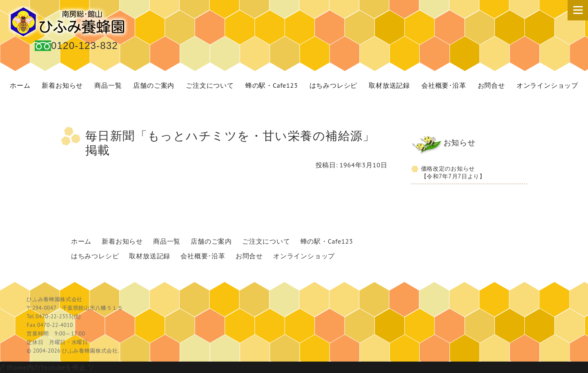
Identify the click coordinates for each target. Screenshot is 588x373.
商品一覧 (108, 85)
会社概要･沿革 (444, 85)
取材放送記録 (389, 85)
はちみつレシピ (334, 85)
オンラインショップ (547, 85)
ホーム (20, 85)
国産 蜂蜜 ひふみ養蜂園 (69, 22)
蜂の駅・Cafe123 (272, 85)
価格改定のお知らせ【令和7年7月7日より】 (453, 172)
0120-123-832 (85, 46)
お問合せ (491, 85)
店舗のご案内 (154, 85)
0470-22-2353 (53, 316)
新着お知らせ (62, 85)
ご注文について (210, 85)
